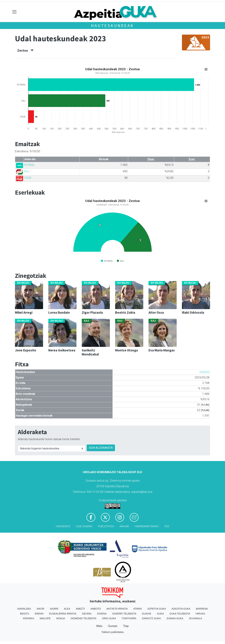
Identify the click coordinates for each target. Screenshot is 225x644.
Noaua (61, 618)
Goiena (102, 614)
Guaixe (147, 614)
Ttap (126, 626)
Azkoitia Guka (181, 609)
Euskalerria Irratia (63, 614)
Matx (99, 626)
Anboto (96, 609)
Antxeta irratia (117, 609)
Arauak (124, 526)
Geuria (87, 614)
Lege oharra (84, 526)
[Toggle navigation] (15, 12)
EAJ (27, 171)
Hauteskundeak (112, 26)
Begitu (25, 614)
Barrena (202, 609)
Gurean (113, 626)
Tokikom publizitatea (112, 632)
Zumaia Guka (175, 618)
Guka (160, 614)
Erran (39, 614)
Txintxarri (129, 618)
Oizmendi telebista (84, 618)
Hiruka (200, 614)
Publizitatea (106, 526)
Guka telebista (180, 614)
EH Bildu (29, 165)
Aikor (40, 609)
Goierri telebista (124, 614)
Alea (67, 609)
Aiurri (54, 609)
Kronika (29, 618)
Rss (167, 526)
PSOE (28, 178)
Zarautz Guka (151, 618)
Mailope (45, 618)
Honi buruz (63, 526)
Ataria (138, 609)
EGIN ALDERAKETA (101, 448)
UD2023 (204, 372)
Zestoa (25, 50)
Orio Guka (109, 618)
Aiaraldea (24, 609)
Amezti (80, 609)
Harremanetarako (147, 526)
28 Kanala (196, 618)
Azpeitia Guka (157, 609)
